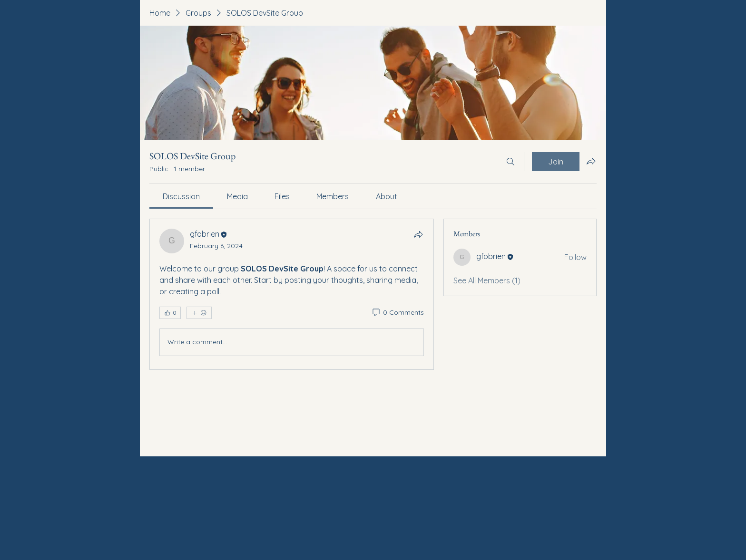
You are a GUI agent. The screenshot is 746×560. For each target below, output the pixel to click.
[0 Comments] (398, 313)
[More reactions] (199, 313)
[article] (292, 294)
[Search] (510, 162)
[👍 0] (170, 313)
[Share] (418, 234)
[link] (181, 196)
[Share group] (591, 161)
